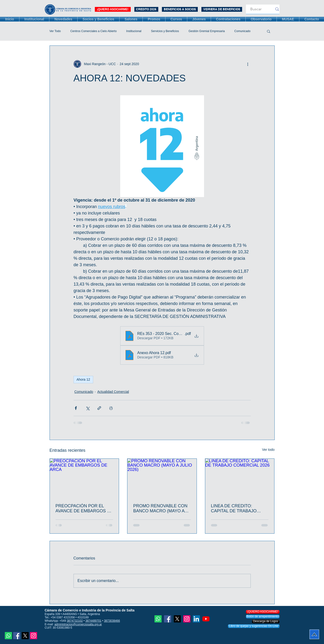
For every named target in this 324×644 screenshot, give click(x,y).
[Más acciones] (248, 64)
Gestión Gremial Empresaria (207, 31)
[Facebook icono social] (17, 636)
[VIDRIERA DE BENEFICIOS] (222, 9)
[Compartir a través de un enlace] (99, 408)
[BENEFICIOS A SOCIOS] (180, 9)
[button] (269, 31)
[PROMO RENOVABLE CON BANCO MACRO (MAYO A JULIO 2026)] (162, 478)
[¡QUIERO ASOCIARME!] (113, 9)
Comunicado (242, 31)
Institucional (134, 31)
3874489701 (94, 621)
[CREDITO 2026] (146, 9)
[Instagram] (34, 636)
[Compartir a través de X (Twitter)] (88, 408)
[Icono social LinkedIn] (196, 619)
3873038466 (112, 621)
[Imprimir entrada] (111, 408)
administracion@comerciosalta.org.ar (78, 624)
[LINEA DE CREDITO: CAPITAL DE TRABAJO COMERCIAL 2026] (240, 478)
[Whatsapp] (8, 636)
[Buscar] (256, 9)
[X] (25, 636)
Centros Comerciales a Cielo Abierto (94, 31)
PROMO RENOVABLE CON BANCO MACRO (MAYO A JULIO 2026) (160, 508)
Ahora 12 (83, 379)
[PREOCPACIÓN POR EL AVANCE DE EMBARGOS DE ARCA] (84, 478)
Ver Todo (55, 31)
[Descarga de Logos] (266, 621)
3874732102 (75, 621)
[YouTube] (206, 619)
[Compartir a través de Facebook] (76, 408)
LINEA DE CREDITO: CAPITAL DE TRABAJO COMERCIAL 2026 (234, 508)
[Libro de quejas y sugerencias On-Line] (254, 626)
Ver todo (268, 450)
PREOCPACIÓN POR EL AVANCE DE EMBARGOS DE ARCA (84, 508)
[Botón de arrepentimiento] (263, 617)
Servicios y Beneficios (165, 31)
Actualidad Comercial (113, 392)
